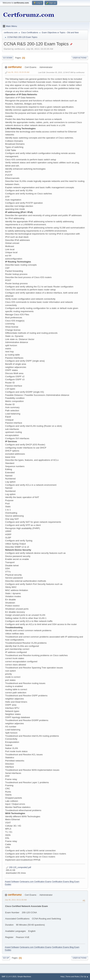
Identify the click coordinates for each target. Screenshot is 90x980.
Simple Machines (24, 977)
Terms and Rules (73, 977)
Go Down (8, 58)
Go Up (6, 958)
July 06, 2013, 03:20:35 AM (18, 72)
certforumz (15, 67)
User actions (80, 58)
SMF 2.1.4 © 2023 (9, 977)
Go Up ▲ (85, 977)
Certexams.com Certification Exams (35, 882)
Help (62, 977)
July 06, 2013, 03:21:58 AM (16, 900)
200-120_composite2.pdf (18, 867)
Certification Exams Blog (63, 882)
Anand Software (12, 882)
